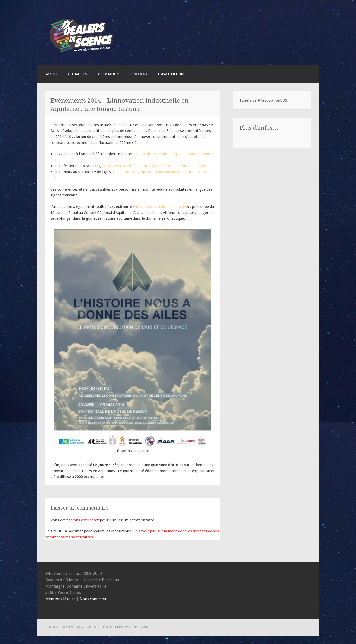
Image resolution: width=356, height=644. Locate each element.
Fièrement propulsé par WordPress (71, 627)
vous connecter (85, 520)
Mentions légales (60, 599)
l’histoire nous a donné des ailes (160, 207)
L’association (107, 74)
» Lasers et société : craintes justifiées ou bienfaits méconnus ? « (157, 166)
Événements (139, 74)
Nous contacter (93, 599)
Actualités (77, 74)
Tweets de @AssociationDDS (263, 100)
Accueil (53, 74)
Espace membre (172, 74)
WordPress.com (137, 627)
